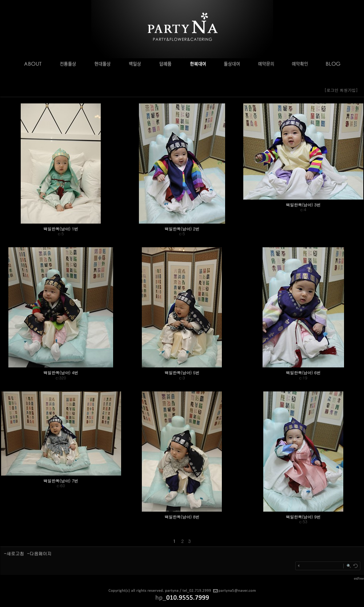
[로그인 (331, 90)
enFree (359, 578)
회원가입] (349, 90)
